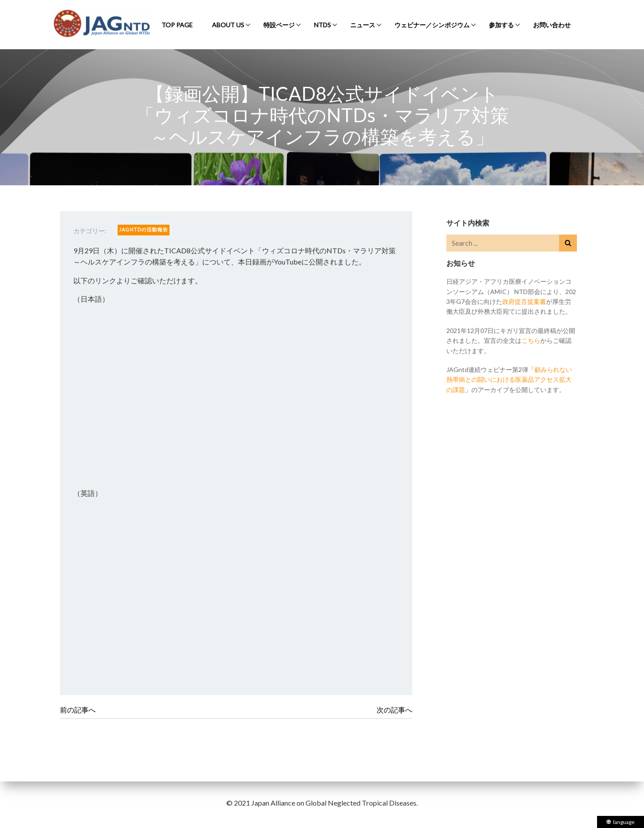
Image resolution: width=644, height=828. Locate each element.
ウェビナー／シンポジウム (432, 25)
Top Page (177, 25)
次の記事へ (394, 710)
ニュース (363, 25)
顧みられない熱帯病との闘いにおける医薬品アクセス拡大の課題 (509, 380)
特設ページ (279, 25)
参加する (501, 25)
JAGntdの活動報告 (144, 229)
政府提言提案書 (524, 301)
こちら (531, 340)
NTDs (322, 25)
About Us (228, 25)
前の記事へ (78, 710)
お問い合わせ (552, 25)
